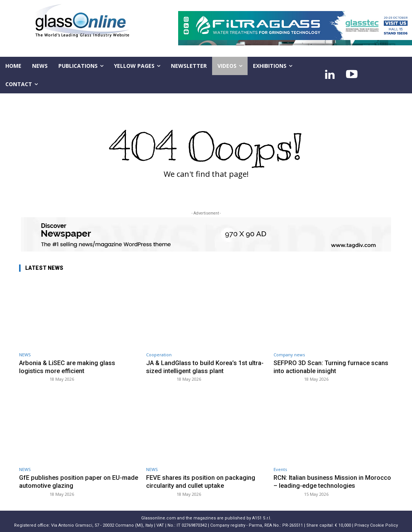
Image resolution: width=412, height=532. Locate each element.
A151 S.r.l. (262, 517)
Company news (289, 355)
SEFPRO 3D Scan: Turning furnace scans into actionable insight (332, 367)
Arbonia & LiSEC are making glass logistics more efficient (68, 367)
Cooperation (159, 355)
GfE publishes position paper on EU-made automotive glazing (72, 481)
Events (280, 469)
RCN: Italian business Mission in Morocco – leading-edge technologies (333, 481)
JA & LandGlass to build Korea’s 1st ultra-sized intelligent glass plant (198, 367)
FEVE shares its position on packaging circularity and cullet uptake (202, 481)
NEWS (25, 355)
